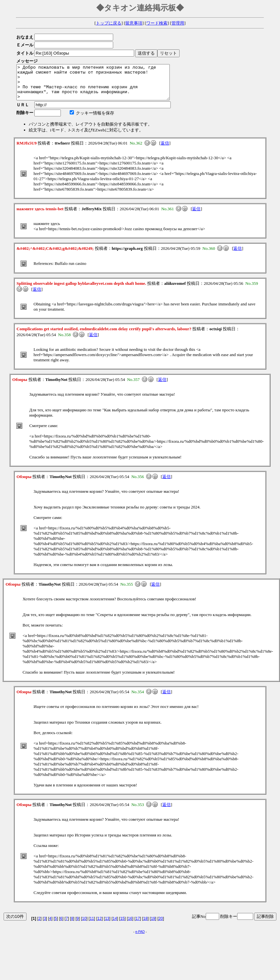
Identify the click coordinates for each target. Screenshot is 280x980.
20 (161, 925)
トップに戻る (109, 23)
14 (115, 925)
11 (92, 925)
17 (138, 925)
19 (153, 925)
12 (100, 925)
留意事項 (134, 23)
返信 (165, 150)
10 (84, 925)
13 (107, 925)
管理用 (178, 23)
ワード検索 (157, 23)
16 (130, 925)
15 (122, 925)
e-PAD (140, 939)
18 (145, 925)
